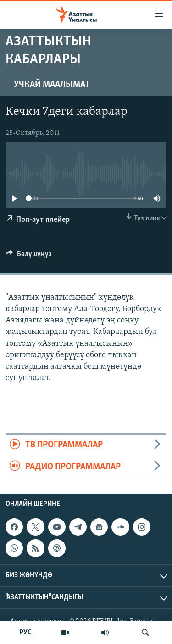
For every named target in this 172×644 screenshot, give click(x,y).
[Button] (29, 256)
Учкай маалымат (52, 85)
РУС (25, 633)
